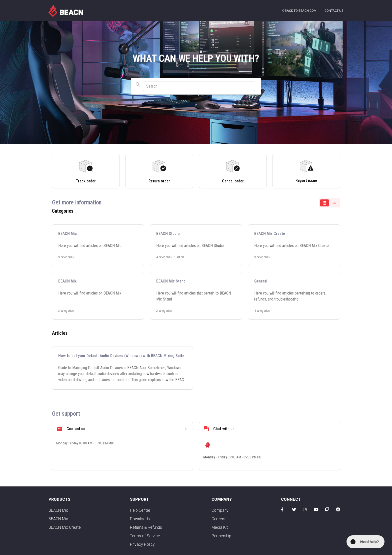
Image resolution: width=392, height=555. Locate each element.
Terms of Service (145, 536)
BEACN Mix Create (65, 527)
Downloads (140, 519)
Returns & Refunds (146, 527)
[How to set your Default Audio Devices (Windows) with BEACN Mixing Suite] (122, 368)
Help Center (140, 510)
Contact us (334, 11)
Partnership (221, 536)
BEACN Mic (58, 510)
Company (220, 510)
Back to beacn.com (299, 11)
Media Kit (220, 527)
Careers (218, 519)
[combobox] (196, 86)
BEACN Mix (58, 519)
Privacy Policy (142, 544)
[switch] (329, 203)
